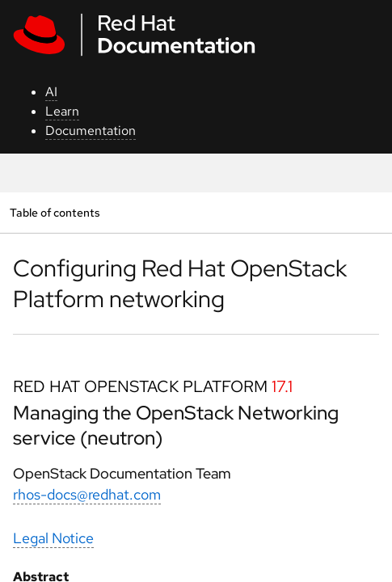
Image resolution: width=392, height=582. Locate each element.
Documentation (91, 131)
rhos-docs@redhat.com (87, 494)
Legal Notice (53, 538)
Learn (62, 111)
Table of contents (55, 212)
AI (51, 92)
